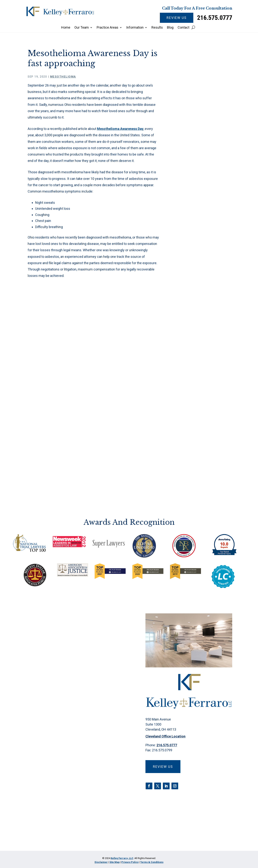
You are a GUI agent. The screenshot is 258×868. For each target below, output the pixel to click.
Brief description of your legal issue (68, 768)
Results (157, 28)
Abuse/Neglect (194, 214)
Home (66, 28)
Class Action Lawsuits (199, 253)
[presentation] (62, 832)
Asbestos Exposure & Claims (199, 224)
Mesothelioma (63, 77)
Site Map (115, 862)
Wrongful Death (194, 385)
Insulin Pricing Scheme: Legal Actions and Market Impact (201, 140)
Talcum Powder (194, 370)
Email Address (47, 747)
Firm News (191, 300)
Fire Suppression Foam (200, 292)
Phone (40, 727)
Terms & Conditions (152, 862)
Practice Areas (107, 28)
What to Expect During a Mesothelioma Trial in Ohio (202, 126)
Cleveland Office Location (165, 736)
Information (135, 28)
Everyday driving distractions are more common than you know (201, 156)
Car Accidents (193, 246)
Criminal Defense (196, 269)
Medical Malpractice (198, 315)
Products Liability (196, 354)
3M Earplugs (192, 206)
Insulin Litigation (195, 308)
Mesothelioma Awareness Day (120, 129)
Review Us (177, 18)
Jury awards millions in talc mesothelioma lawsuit (203, 182)
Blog (170, 28)
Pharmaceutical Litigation (202, 347)
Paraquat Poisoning (197, 339)
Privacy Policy (61, 803)
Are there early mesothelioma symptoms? (203, 170)
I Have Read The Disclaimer (60, 815)
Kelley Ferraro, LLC (122, 858)
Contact (183, 28)
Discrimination (193, 277)
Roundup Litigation (197, 362)
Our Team (82, 28)
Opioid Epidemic (195, 331)
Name (39, 706)
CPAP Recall (192, 261)
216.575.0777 (215, 18)
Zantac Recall (193, 393)
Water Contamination (198, 378)
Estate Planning (194, 284)
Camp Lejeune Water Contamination (198, 236)
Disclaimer (41, 803)
